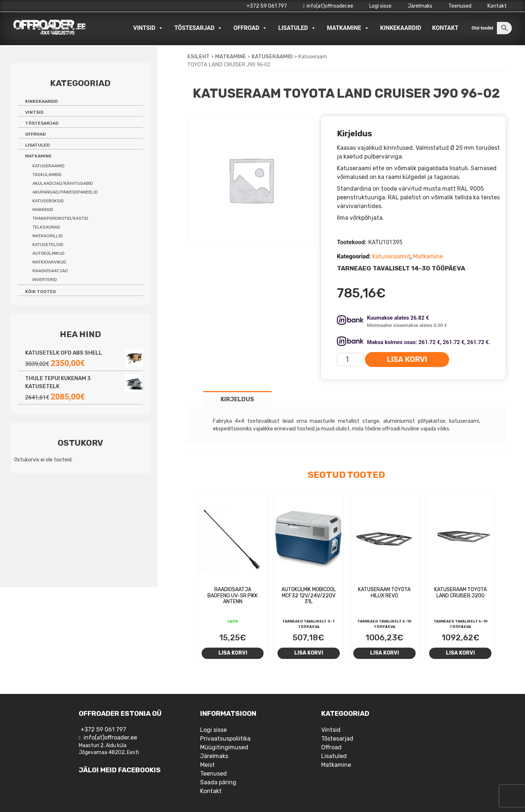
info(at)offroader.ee (328, 6)
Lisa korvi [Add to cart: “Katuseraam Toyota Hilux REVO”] (384, 653)
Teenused (460, 6)
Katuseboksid (48, 201)
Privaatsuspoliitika (225, 739)
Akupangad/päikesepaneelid (65, 192)
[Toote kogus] (350, 359)
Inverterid (45, 280)
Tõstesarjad (198, 28)
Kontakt (497, 6)
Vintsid (148, 28)
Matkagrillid (48, 236)
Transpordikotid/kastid (60, 218)
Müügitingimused (224, 747)
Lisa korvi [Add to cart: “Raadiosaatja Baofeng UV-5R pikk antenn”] (233, 653)
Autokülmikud (48, 253)
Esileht (199, 56)
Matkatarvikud (49, 262)
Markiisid (43, 210)
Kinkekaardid (401, 28)
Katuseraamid (272, 56)
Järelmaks (420, 6)
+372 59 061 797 (267, 6)
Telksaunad (46, 227)
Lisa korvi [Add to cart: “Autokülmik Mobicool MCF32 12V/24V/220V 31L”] (309, 653)
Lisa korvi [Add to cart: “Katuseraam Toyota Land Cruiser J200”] (460, 653)
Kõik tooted (40, 292)
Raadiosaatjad (50, 271)
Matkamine (348, 28)
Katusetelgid (48, 245)
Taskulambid (47, 175)
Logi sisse (380, 6)
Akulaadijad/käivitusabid (63, 183)
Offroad (250, 28)
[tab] (237, 399)
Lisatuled (297, 28)
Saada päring (218, 782)
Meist (207, 765)
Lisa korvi (407, 359)
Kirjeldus (237, 399)
